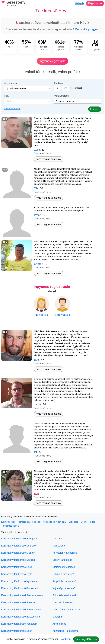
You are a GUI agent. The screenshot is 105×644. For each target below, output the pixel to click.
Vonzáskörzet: (61, 96)
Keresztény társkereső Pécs (17, 567)
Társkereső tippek (10, 526)
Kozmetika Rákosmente (65, 631)
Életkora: (59, 83)
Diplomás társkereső (64, 567)
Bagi (37, 360)
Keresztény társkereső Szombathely (21, 610)
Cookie (84, 522)
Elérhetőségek (8, 522)
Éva (36, 494)
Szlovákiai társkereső (64, 595)
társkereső (58, 539)
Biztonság (73, 522)
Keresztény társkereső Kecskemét (20, 588)
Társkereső (59, 546)
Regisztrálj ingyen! (87, 29)
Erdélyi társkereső (62, 560)
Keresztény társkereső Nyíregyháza (21, 581)
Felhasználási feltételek (29, 522)
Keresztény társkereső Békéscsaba (21, 617)
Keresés (95, 109)
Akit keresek (11, 83)
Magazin (57, 617)
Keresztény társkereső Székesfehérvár (22, 595)
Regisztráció (95, 3)
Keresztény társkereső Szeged (18, 560)
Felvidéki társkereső (63, 574)
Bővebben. (65, 639)
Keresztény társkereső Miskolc (18, 553)
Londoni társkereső (63, 602)
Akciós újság (59, 624)
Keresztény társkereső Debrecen (19, 546)
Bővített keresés (12, 108)
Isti (36, 452)
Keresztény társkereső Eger (16, 631)
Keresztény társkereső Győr (16, 574)
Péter (37, 215)
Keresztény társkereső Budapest (19, 539)
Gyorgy (38, 264)
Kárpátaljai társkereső (64, 581)
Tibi (36, 188)
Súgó (92, 522)
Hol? (7, 96)
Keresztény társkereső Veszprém (19, 624)
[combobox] (28, 101)
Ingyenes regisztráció (53, 61)
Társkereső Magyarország (67, 610)
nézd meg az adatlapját (49, 159)
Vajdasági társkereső (64, 588)
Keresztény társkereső (65, 553)
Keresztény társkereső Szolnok (18, 602)
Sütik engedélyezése (86, 639)
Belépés (80, 3)
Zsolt (37, 150)
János (38, 404)
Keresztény (13, 4)
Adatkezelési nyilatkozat (55, 522)
